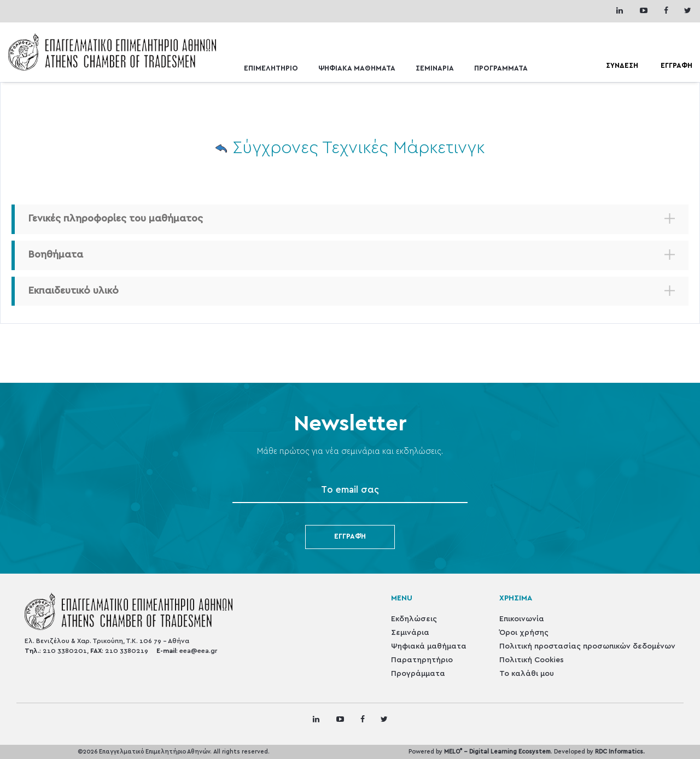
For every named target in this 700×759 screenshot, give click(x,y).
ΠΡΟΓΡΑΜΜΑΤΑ (501, 69)
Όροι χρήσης (524, 633)
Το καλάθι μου (527, 674)
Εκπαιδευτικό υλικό (74, 291)
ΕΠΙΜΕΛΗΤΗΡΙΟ (271, 69)
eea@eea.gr (198, 651)
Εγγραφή (350, 537)
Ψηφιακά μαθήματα (429, 646)
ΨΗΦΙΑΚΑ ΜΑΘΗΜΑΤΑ (357, 69)
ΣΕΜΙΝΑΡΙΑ (435, 69)
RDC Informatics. (620, 752)
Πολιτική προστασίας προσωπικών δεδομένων (587, 646)
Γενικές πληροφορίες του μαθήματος (116, 219)
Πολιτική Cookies (532, 660)
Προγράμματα (418, 674)
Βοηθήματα (56, 255)
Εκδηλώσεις (414, 619)
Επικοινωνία (522, 619)
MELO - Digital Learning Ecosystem (497, 752)
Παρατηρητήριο (422, 660)
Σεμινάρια (410, 633)
